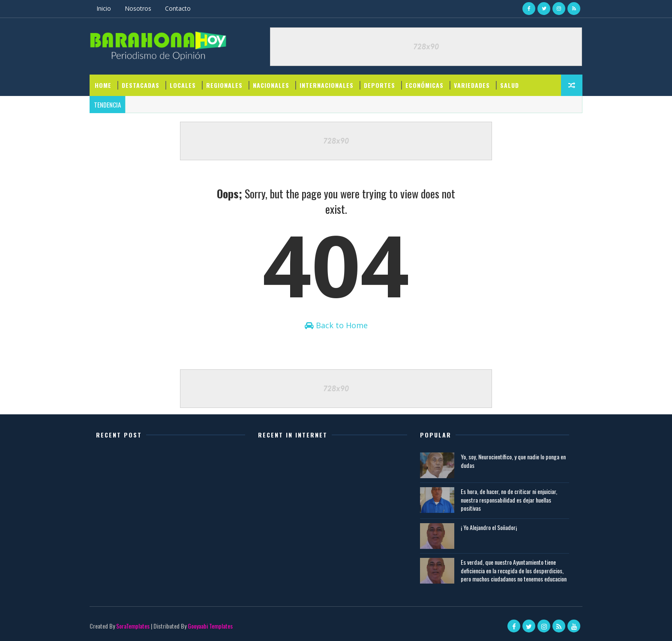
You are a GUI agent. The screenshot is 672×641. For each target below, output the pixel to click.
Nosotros (138, 8)
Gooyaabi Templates (210, 626)
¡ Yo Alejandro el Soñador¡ (489, 527)
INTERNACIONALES (327, 85)
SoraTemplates (133, 626)
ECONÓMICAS (424, 85)
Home (103, 85)
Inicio (104, 8)
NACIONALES (271, 85)
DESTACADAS (141, 85)
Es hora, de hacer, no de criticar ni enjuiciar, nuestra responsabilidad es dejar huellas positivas (509, 500)
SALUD (510, 85)
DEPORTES (379, 85)
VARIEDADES (472, 85)
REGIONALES (224, 85)
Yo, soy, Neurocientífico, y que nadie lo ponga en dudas (513, 461)
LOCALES (183, 85)
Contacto (178, 8)
